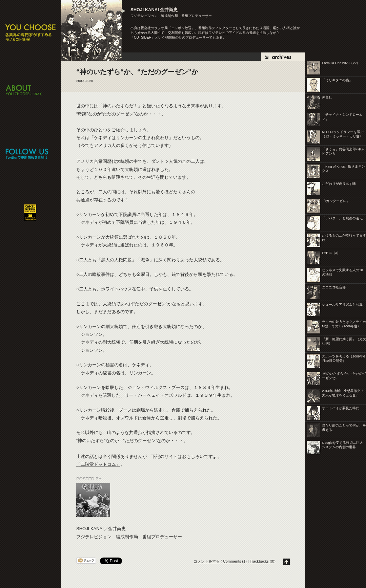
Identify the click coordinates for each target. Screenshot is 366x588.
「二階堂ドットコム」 (98, 464)
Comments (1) (235, 561)
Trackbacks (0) (262, 561)
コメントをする (207, 561)
